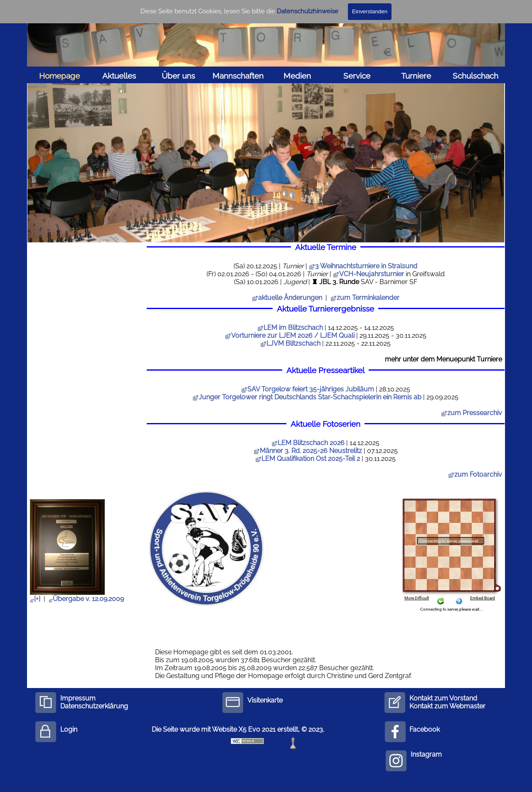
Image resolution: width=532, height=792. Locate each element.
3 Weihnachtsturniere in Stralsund (366, 266)
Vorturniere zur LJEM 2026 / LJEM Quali (290, 335)
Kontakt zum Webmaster (447, 706)
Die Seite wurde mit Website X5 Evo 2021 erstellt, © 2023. (238, 729)
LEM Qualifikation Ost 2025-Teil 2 (308, 459)
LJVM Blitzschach (290, 343)
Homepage (59, 76)
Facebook (425, 729)
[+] (35, 599)
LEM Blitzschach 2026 (308, 443)
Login (69, 729)
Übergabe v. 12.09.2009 (86, 599)
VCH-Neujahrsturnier (372, 274)
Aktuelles (119, 76)
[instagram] (396, 761)
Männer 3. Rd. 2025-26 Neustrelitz (308, 451)
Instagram (426, 754)
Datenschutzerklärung (94, 706)
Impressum (78, 698)
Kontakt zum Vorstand (443, 698)
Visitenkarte (265, 700)
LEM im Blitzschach (290, 328)
